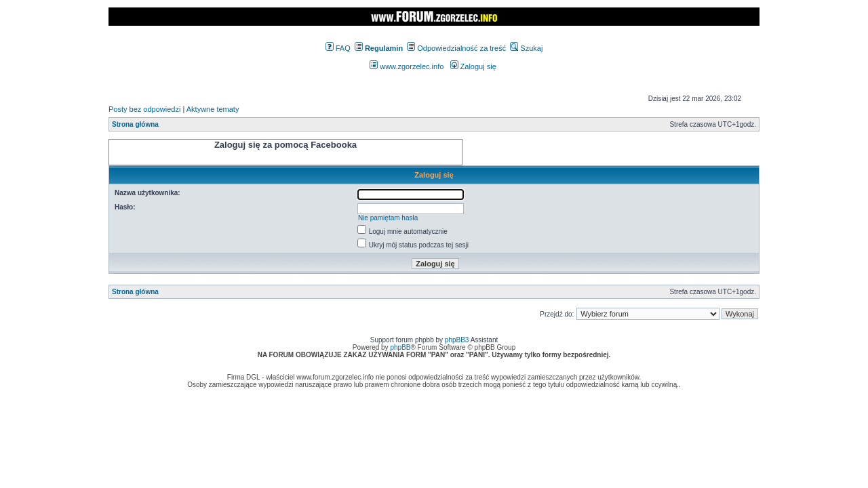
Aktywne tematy (213, 109)
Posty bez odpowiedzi (144, 109)
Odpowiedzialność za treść (456, 48)
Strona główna (135, 124)
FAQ (338, 48)
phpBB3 (457, 340)
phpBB (400, 347)
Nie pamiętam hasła (388, 218)
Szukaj (526, 48)
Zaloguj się (473, 66)
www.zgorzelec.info (407, 66)
